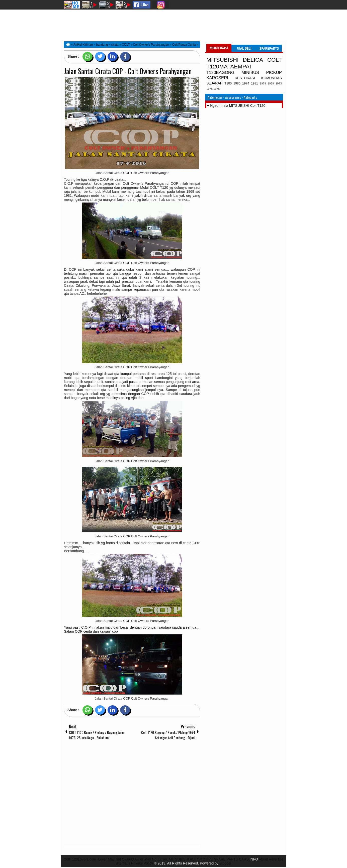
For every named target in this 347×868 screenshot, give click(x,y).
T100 (228, 83)
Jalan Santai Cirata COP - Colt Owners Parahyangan (128, 71)
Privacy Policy (142, 863)
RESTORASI (245, 78)
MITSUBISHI (222, 60)
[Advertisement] (132, 794)
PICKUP (274, 73)
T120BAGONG (220, 73)
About (263, 859)
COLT (275, 60)
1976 (216, 89)
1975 (209, 89)
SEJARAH (214, 83)
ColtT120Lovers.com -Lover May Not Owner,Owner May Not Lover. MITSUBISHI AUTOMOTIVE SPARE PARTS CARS (156, 859)
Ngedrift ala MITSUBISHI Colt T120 (238, 106)
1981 (254, 83)
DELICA (253, 60)
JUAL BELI (244, 48)
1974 (246, 83)
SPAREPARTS (269, 48)
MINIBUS (250, 73)
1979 (263, 83)
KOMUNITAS (272, 78)
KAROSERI (217, 78)
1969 (271, 83)
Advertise (276, 859)
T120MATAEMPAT (229, 67)
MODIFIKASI (219, 48)
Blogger (225, 863)
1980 (237, 83)
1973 (279, 83)
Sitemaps (123, 863)
